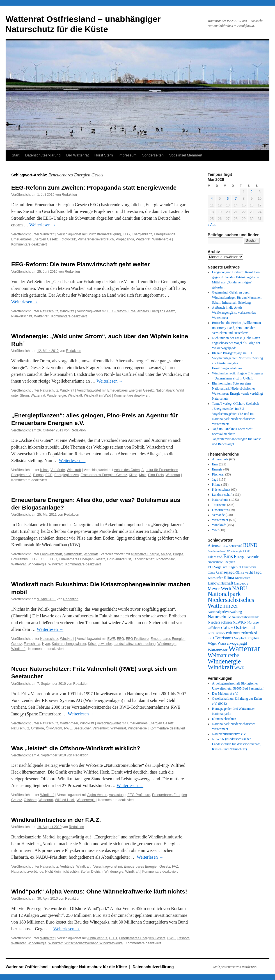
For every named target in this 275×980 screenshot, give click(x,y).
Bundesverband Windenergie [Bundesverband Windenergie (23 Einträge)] (225, 551)
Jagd (215, 479)
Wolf (216, 530)
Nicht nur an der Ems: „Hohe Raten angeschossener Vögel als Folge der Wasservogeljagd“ (236, 343)
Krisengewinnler (100, 644)
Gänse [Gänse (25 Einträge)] (211, 572)
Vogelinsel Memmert (186, 155)
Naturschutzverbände (27, 872)
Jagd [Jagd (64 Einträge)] (258, 572)
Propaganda (125, 239)
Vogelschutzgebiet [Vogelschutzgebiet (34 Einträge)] (247, 638)
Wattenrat (143, 239)
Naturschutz (49, 311)
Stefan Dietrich (92, 872)
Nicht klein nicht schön (62, 872)
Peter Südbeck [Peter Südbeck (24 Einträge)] (216, 633)
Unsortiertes (220, 510)
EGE (49, 475)
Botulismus (20, 559)
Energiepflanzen (67, 475)
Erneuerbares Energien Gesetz (34, 239)
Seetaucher (82, 728)
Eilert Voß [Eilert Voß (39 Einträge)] (215, 557)
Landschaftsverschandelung (135, 644)
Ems (215, 464)
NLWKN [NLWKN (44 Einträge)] (240, 622)
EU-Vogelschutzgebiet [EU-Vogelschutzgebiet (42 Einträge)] (224, 567)
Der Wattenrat (77, 155)
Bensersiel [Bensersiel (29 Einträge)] (235, 546)
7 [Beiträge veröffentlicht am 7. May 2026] (236, 199)
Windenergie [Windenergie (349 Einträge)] (224, 661)
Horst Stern (104, 155)
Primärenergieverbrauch (96, 239)
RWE (68, 728)
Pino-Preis (156, 475)
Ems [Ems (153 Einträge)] (228, 556)
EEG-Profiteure (137, 639)
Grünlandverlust (119, 559)
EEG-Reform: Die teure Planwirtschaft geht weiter (81, 264)
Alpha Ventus (97, 795)
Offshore (38, 728)
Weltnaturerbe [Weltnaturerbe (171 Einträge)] (223, 655)
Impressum (127, 155)
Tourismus (219, 505)
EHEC (52, 559)
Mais (143, 475)
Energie (217, 469)
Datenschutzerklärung (43, 155)
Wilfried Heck (65, 800)
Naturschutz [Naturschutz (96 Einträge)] (219, 617)
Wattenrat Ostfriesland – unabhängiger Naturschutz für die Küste (67, 967)
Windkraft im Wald (98, 395)
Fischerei (218, 474)
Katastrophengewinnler (69, 644)
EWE (171, 938)
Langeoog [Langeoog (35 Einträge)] (241, 583)
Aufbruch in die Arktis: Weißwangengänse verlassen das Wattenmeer (234, 313)
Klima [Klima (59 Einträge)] (229, 577)
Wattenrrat (118, 728)
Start (16, 155)
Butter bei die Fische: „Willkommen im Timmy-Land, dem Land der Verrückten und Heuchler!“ (237, 328)
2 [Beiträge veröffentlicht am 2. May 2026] (252, 192)
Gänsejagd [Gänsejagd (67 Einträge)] (225, 572)
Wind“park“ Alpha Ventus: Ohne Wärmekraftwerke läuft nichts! (99, 891)
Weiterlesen (43, 225)
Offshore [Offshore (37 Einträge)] (214, 628)
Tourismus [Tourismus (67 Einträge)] (224, 638)
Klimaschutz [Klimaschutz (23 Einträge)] (242, 578)
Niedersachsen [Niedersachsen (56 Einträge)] (220, 622)
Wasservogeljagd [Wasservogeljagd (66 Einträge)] (232, 643)
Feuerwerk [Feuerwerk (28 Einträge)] (249, 567)
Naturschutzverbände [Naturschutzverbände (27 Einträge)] (245, 617)
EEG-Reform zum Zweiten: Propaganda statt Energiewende (94, 187)
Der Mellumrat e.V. (225, 693)
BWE (111, 639)
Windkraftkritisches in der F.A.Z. (56, 820)
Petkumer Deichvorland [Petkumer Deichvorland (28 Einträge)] (242, 633)
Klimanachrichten (224, 719)
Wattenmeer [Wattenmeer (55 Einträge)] (217, 650)
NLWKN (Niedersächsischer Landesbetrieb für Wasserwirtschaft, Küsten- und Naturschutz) (236, 744)
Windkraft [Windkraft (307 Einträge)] (221, 667)
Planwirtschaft (22, 316)
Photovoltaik (165, 559)
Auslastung (117, 795)
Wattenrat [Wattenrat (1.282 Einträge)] (244, 649)
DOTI (113, 938)
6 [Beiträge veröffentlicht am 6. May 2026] (228, 199)
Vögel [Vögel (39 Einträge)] (212, 643)
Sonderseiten (153, 155)
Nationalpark (165, 390)
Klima (44, 470)
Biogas (38, 475)
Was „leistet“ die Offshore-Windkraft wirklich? (76, 748)
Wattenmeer (69, 723)
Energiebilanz (142, 234)
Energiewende (165, 234)
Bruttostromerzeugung (104, 234)
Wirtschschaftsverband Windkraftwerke (94, 943)
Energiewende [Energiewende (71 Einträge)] (246, 557)
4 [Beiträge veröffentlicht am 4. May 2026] (212, 199)
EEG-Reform (117, 311)
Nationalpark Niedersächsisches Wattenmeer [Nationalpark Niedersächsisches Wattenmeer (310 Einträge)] (231, 600)
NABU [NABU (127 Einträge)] (240, 588)
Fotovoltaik (68, 239)
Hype (46, 644)
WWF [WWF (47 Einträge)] (239, 668)
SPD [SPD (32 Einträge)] (211, 638)
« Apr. (212, 225)
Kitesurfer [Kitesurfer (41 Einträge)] (215, 578)
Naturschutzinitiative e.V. (229, 734)
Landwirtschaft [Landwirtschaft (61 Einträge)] (220, 583)
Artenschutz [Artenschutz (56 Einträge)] (218, 545)
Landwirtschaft (51, 554)
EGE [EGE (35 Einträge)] (246, 551)
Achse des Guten (127, 470)
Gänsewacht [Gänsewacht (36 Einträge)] (244, 572)
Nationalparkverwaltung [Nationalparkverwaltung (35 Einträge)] (225, 612)
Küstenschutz (221, 490)
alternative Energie (145, 554)
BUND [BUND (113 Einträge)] (250, 545)
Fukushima (32, 644)
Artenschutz (220, 459)
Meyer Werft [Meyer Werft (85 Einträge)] (220, 589)
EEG (126, 234)
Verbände (58, 470)
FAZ (175, 867)
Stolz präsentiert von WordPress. (235, 967)
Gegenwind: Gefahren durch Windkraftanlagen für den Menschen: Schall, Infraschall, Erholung (237, 297)
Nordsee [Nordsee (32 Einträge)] (253, 622)
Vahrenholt (101, 728)
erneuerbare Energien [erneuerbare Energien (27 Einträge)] (221, 562)
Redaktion (69, 195)
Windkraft (47, 234)
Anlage (166, 554)
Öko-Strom (54, 728)
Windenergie (162, 239)
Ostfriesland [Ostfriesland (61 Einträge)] (244, 627)
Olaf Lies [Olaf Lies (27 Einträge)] (227, 628)
